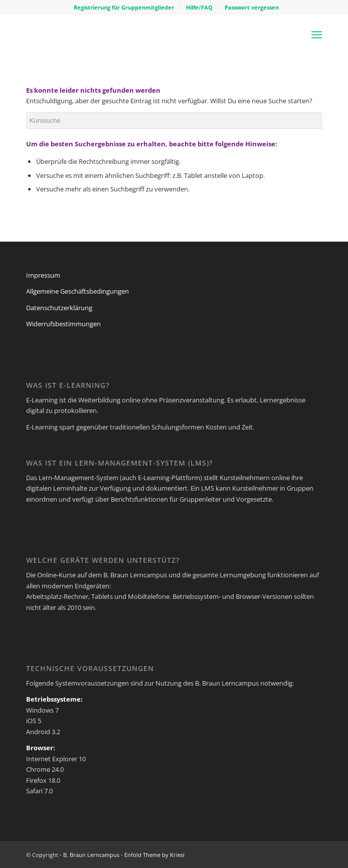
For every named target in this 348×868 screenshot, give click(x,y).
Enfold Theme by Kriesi (154, 855)
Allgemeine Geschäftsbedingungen (77, 291)
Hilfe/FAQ (199, 7)
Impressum (43, 275)
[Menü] (317, 35)
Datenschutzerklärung (59, 308)
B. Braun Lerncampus (91, 855)
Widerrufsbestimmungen (63, 324)
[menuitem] (124, 8)
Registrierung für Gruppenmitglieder (124, 7)
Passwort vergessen (252, 7)
